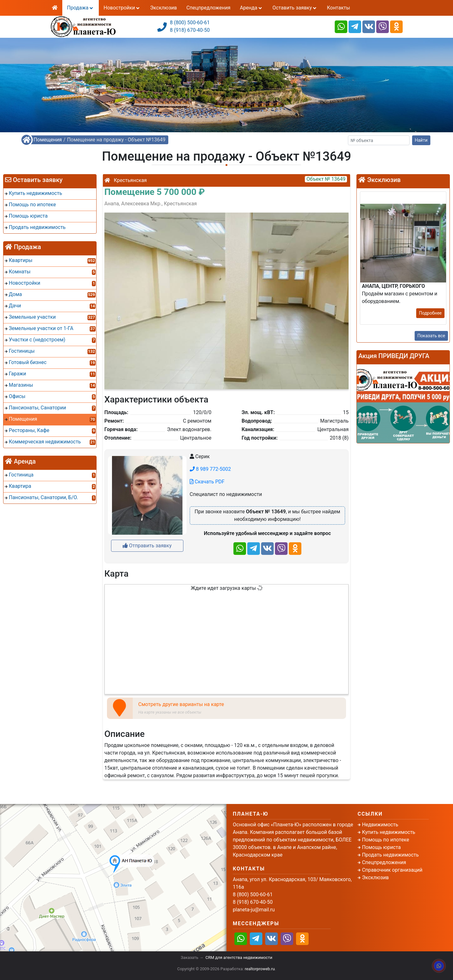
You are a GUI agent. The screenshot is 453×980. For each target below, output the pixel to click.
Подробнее (430, 313)
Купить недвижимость (389, 832)
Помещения (48, 140)
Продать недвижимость (391, 855)
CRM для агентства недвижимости (239, 957)
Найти (421, 140)
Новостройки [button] (122, 8)
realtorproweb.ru (260, 969)
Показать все (431, 336)
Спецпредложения (208, 8)
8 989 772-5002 (210, 469)
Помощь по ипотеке (386, 840)
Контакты (338, 8)
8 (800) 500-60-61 (190, 23)
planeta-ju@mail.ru (254, 910)
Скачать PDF (207, 482)
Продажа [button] (81, 8)
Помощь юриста (381, 847)
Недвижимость (380, 825)
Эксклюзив (163, 8)
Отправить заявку (147, 546)
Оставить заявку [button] (295, 8)
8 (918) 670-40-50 (190, 30)
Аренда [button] (251, 8)
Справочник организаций (392, 870)
